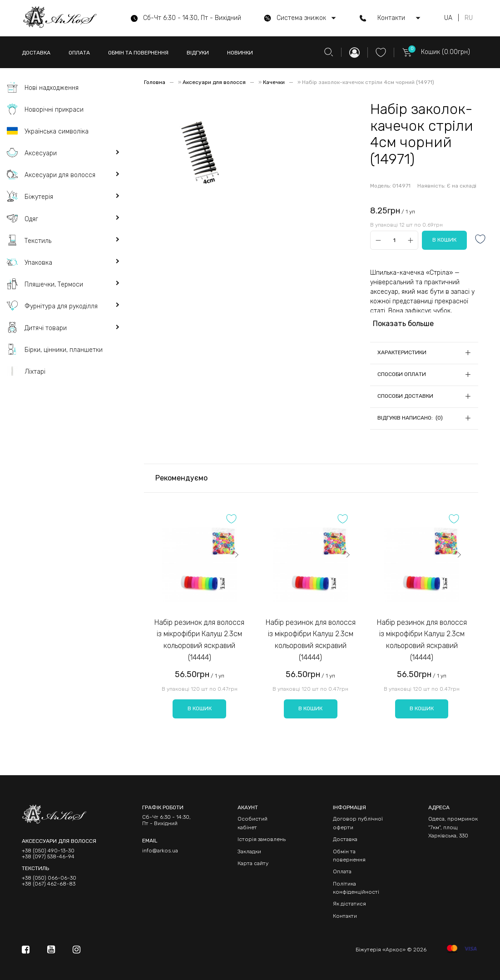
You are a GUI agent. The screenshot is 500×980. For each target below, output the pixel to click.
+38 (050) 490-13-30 (48, 851)
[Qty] (394, 240)
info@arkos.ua (160, 851)
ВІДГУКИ (198, 53)
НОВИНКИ (240, 53)
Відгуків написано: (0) (410, 418)
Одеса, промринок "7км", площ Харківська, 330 (453, 827)
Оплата (342, 871)
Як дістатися (349, 904)
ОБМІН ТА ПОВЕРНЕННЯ (138, 53)
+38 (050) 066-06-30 (49, 878)
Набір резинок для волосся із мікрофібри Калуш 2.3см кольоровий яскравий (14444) (199, 640)
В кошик (200, 708)
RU (469, 18)
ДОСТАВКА (36, 53)
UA (448, 18)
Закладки (249, 851)
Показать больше (403, 324)
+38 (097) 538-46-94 (48, 857)
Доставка (345, 839)
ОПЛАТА (79, 53)
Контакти (345, 916)
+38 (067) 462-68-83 (49, 884)
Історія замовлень (262, 839)
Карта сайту (253, 863)
